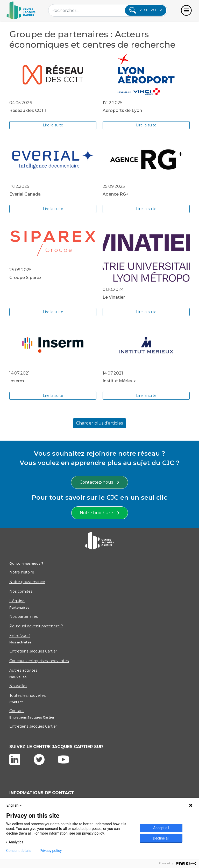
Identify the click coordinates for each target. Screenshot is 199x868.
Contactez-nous (99, 482)
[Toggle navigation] (186, 10)
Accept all (161, 828)
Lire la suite (53, 125)
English (15, 805)
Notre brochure (100, 513)
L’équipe (17, 601)
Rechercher (146, 10)
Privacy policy (51, 851)
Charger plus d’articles (99, 423)
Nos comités (21, 591)
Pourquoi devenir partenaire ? (36, 626)
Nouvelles (18, 686)
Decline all (161, 838)
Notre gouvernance (27, 582)
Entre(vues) (20, 636)
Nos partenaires (24, 616)
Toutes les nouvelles (27, 695)
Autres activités (23, 670)
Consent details (19, 851)
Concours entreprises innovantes (39, 661)
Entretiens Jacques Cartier (33, 651)
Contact (17, 711)
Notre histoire (22, 572)
